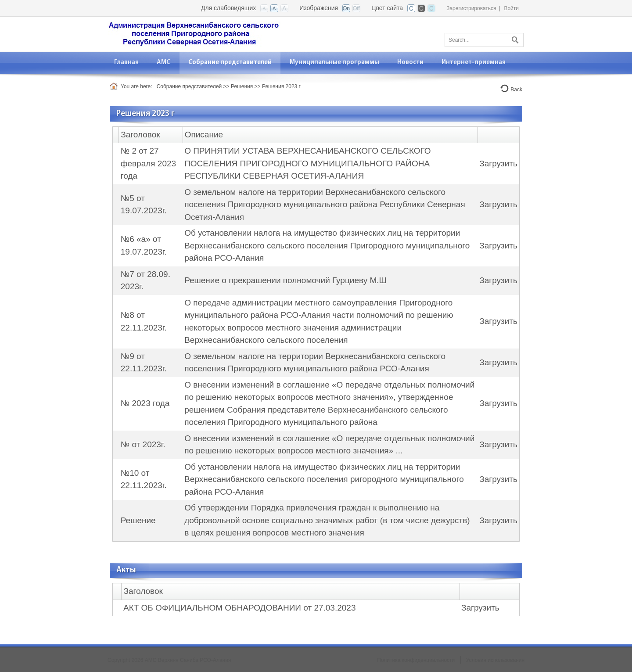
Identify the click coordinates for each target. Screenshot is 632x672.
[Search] (484, 40)
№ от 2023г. (143, 444)
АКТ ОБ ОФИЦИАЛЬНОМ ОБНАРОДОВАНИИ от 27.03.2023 (240, 608)
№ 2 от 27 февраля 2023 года (148, 163)
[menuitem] (164, 63)
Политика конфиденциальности (416, 660)
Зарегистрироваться (471, 8)
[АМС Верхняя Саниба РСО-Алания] (194, 34)
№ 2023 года (145, 403)
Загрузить (498, 164)
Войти (511, 8)
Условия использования (495, 660)
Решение (138, 520)
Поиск (514, 38)
